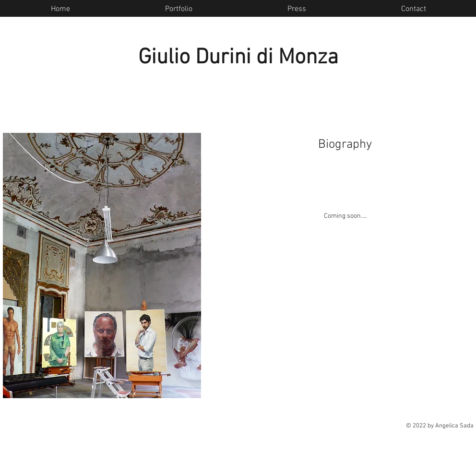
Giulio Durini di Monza (238, 58)
